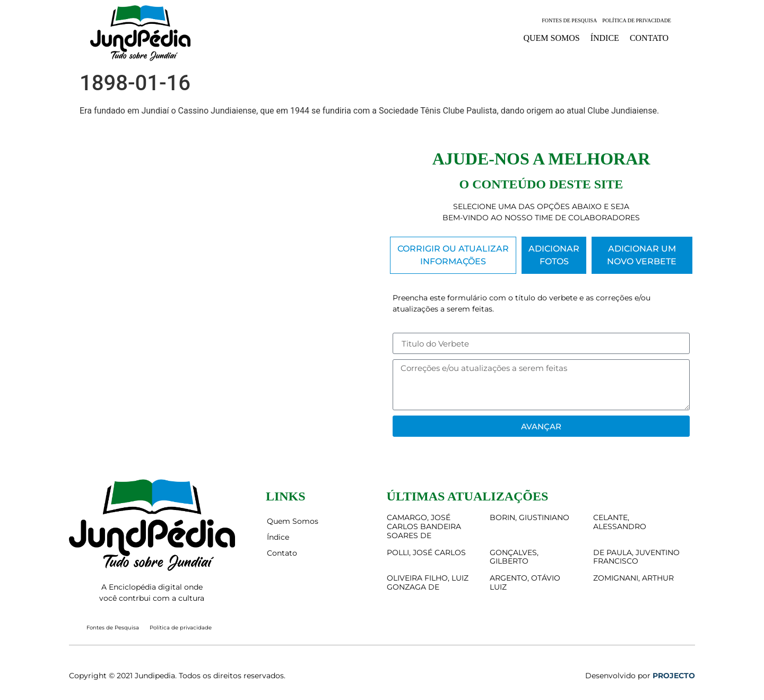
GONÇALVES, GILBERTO (514, 557)
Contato (649, 38)
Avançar (541, 426)
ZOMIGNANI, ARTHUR (633, 578)
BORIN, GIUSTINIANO (529, 517)
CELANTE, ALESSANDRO (620, 522)
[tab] (453, 255)
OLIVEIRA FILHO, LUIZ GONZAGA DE (428, 582)
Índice (605, 38)
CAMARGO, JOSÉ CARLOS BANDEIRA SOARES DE (424, 526)
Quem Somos (551, 38)
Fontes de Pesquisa (569, 20)
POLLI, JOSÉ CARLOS (426, 552)
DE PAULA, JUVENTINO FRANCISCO (636, 557)
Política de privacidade (637, 20)
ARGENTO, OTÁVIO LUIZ (525, 582)
